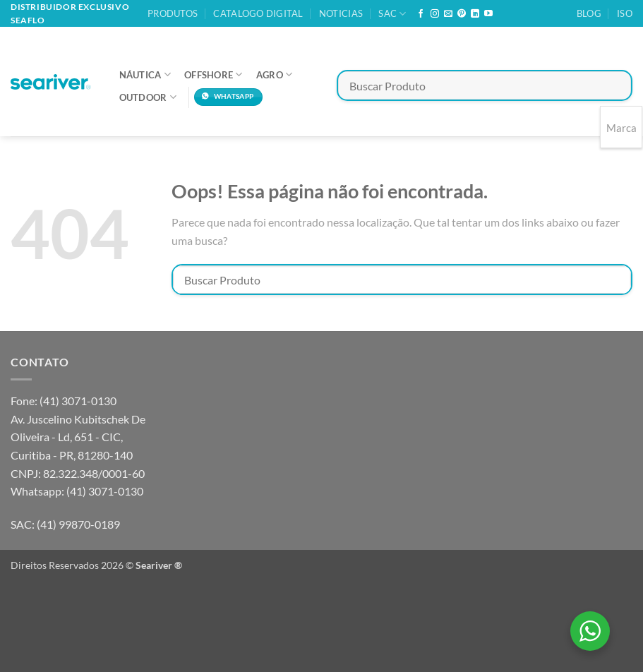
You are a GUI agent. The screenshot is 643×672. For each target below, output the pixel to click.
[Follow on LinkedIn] (475, 14)
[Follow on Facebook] (421, 14)
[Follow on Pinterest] (462, 14)
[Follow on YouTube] (488, 14)
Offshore (214, 74)
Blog (589, 13)
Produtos (173, 13)
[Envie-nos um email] (448, 14)
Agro (274, 74)
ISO (625, 13)
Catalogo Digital (258, 13)
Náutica (145, 74)
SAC (392, 14)
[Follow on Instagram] (435, 14)
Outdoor (148, 97)
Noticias (341, 13)
